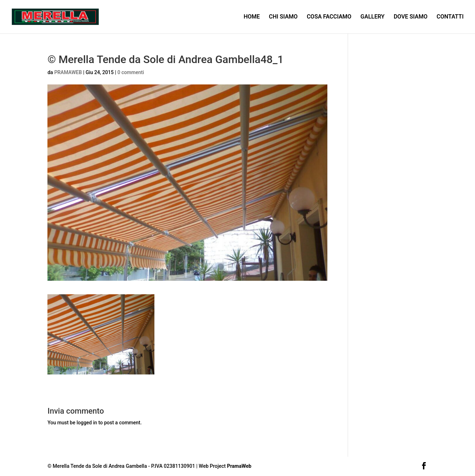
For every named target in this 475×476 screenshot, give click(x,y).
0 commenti (131, 72)
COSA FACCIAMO (329, 17)
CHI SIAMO (283, 17)
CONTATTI (450, 17)
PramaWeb (239, 466)
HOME (252, 17)
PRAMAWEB (68, 72)
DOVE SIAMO (411, 17)
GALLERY (373, 17)
